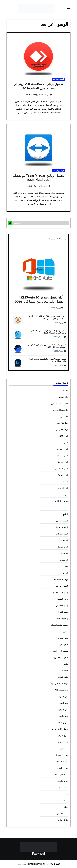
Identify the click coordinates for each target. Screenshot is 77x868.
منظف (66, 808)
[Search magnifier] (10, 223)
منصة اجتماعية (62, 801)
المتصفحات (64, 554)
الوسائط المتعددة (61, 580)
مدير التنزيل (64, 749)
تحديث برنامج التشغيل (59, 625)
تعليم (66, 664)
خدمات (65, 671)
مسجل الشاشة (62, 756)
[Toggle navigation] (68, 8)
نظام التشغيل (63, 814)
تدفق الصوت (63, 638)
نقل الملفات (63, 821)
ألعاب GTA (64, 437)
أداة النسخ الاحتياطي (60, 404)
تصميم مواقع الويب (60, 658)
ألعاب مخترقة (63, 476)
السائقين (65, 541)
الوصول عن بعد (58, 79)
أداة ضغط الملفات (61, 410)
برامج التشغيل (63, 599)
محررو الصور (63, 716)
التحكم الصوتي (62, 521)
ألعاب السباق (63, 450)
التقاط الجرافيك (62, 534)
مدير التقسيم (63, 743)
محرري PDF (63, 723)
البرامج (65, 515)
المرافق (65, 573)
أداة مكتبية (64, 417)
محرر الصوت (63, 697)
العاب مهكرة (63, 547)
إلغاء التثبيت (63, 489)
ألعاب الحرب (63, 443)
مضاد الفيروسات (61, 775)
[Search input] (41, 223)
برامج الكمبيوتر (62, 606)
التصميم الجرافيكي (61, 528)
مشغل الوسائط (62, 769)
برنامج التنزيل (63, 612)
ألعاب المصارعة (62, 456)
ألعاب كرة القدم (62, 469)
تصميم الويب (63, 645)
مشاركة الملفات (62, 762)
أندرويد (65, 482)
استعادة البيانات (62, 508)
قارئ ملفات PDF (61, 690)
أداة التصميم (63, 397)
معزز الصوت (63, 788)
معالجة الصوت (62, 782)
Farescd (38, 854)
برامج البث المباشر (61, 593)
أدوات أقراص (63, 423)
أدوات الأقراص (62, 430)
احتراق (66, 495)
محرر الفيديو (63, 710)
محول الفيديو (63, 736)
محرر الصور (64, 703)
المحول (65, 567)
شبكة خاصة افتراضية (60, 684)
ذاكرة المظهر (63, 677)
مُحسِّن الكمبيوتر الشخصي (58, 729)
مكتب (66, 795)
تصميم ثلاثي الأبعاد (61, 651)
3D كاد (66, 391)
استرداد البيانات (62, 502)
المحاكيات (64, 560)
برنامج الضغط (63, 619)
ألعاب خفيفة (63, 463)
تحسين (65, 632)
